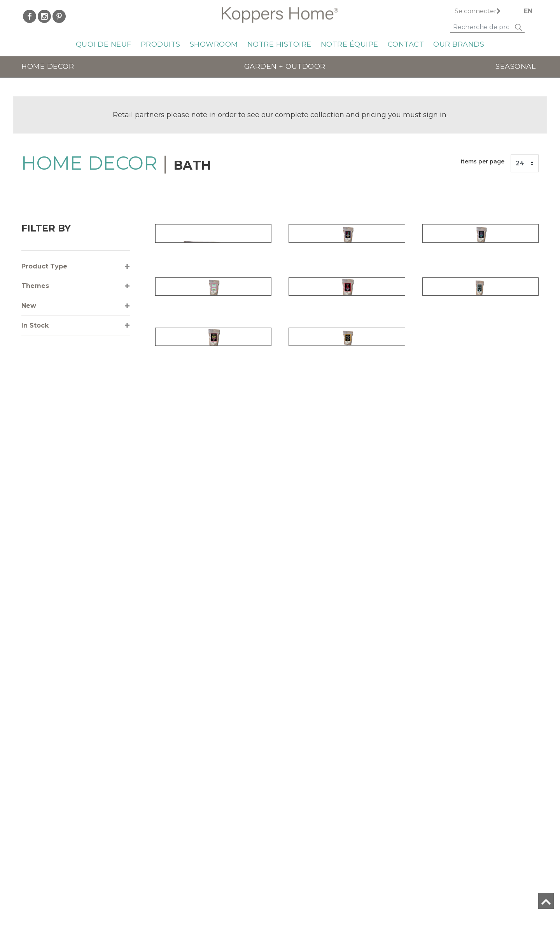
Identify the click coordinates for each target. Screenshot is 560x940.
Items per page (483, 161)
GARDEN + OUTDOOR (285, 67)
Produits (161, 44)
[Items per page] (525, 163)
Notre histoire (279, 44)
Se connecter (476, 11)
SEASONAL (515, 67)
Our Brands (459, 44)
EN (528, 11)
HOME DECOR (48, 67)
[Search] (481, 28)
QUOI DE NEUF (104, 44)
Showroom (214, 44)
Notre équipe (350, 44)
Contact (406, 44)
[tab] (76, 267)
